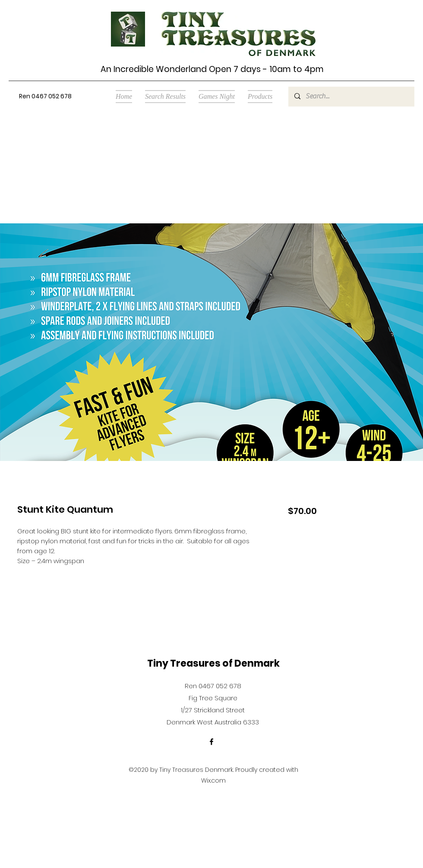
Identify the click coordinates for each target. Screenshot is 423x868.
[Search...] (351, 97)
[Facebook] (211, 742)
